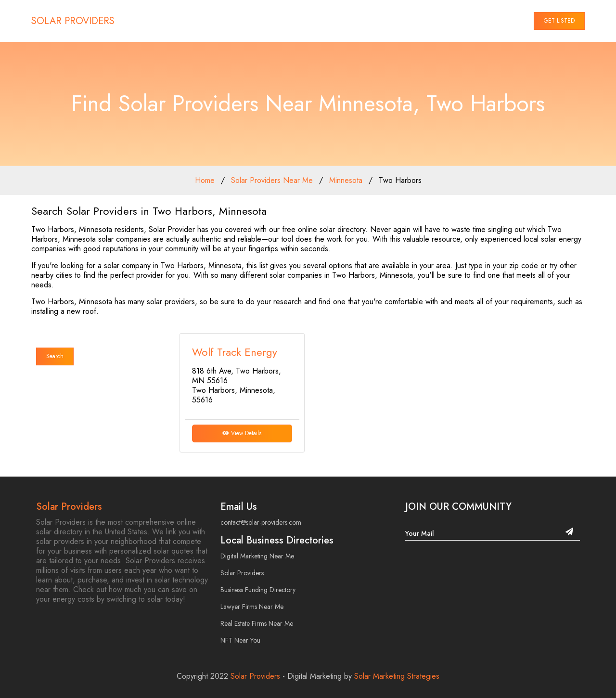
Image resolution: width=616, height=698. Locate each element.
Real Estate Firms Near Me (257, 623)
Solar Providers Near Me (272, 180)
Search (55, 356)
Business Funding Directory (258, 590)
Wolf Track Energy (235, 352)
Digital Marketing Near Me (257, 556)
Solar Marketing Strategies (397, 676)
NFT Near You (240, 640)
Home (205, 180)
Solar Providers (69, 507)
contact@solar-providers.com (261, 522)
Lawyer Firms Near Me (252, 607)
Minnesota (346, 180)
